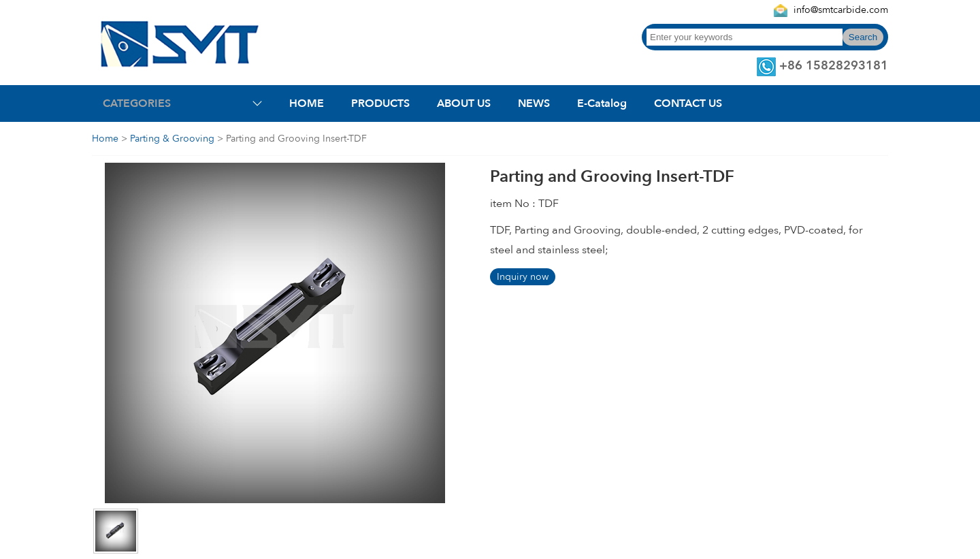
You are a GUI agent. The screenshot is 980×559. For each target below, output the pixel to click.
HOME (307, 103)
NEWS (534, 103)
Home (105, 139)
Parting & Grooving (172, 139)
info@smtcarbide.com (841, 10)
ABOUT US (464, 103)
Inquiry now (523, 277)
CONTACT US (688, 103)
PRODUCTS (380, 103)
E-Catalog (602, 103)
